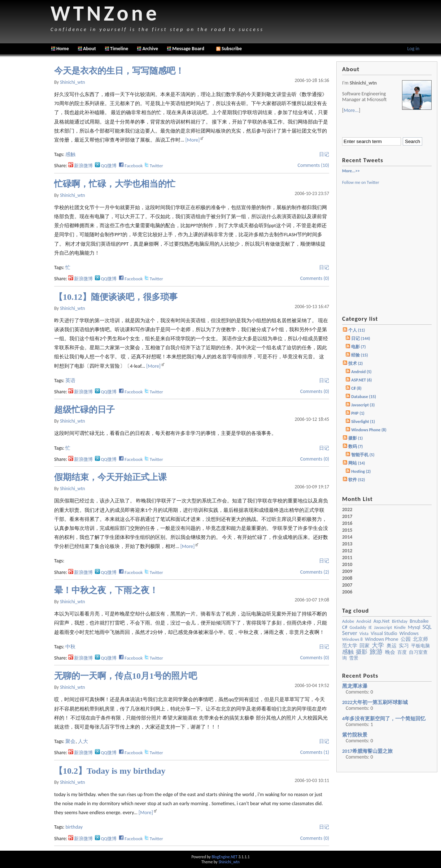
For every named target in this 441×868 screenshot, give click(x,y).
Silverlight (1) (363, 422)
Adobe (348, 621)
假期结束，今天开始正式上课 (110, 477)
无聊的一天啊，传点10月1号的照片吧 (126, 676)
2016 (347, 523)
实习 (404, 646)
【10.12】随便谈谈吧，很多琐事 (116, 297)
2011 (347, 558)
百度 (402, 652)
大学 (378, 645)
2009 (347, 571)
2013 (347, 544)
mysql (414, 627)
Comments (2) (315, 572)
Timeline (119, 49)
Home (63, 49)
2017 (347, 517)
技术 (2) (355, 363)
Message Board (188, 49)
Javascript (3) (363, 405)
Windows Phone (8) (369, 430)
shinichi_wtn (72, 82)
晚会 (390, 652)
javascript (383, 627)
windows (409, 633)
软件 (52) (357, 480)
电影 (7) (358, 347)
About (89, 49)
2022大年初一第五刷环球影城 (375, 702)
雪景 (354, 658)
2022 (347, 510)
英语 (70, 381)
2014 (347, 537)
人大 (83, 741)
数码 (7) (355, 446)
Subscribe (229, 49)
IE (370, 627)
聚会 (70, 741)
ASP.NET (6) (361, 380)
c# (345, 627)
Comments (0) (315, 278)
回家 (364, 646)
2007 (347, 585)
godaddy (358, 627)
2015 (347, 530)
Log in (413, 49)
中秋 (70, 647)
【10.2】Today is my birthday (110, 771)
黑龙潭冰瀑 (355, 686)
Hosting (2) (361, 471)
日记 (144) (361, 338)
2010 (347, 565)
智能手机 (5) (363, 455)
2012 (347, 551)
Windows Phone (382, 639)
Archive (150, 49)
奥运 (392, 646)
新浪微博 (80, 166)
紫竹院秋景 (355, 735)
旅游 (376, 652)
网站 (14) (357, 463)
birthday (74, 827)
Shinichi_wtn (229, 862)
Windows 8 (352, 639)
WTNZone (105, 13)
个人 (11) (357, 330)
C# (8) (356, 388)
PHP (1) (358, 413)
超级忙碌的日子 (84, 410)
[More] (193, 140)
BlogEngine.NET (224, 857)
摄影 (362, 652)
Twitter (154, 166)
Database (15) (364, 397)
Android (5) (361, 372)
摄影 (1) (355, 438)
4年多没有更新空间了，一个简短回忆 (384, 719)
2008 (347, 578)
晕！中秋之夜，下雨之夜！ (106, 590)
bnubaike (419, 621)
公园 (406, 639)
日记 (324, 154)
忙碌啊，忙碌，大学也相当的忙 (115, 184)
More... (351, 110)
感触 (70, 154)
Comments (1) (315, 752)
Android (364, 621)
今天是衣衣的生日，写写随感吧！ (119, 71)
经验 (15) (359, 355)
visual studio (384, 633)
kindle (400, 627)
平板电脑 (420, 646)
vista (364, 633)
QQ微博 (106, 166)
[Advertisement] (25, 170)
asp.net (382, 621)
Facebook (131, 166)
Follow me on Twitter (361, 182)
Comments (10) (313, 165)
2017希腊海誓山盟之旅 (367, 751)
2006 (347, 592)
